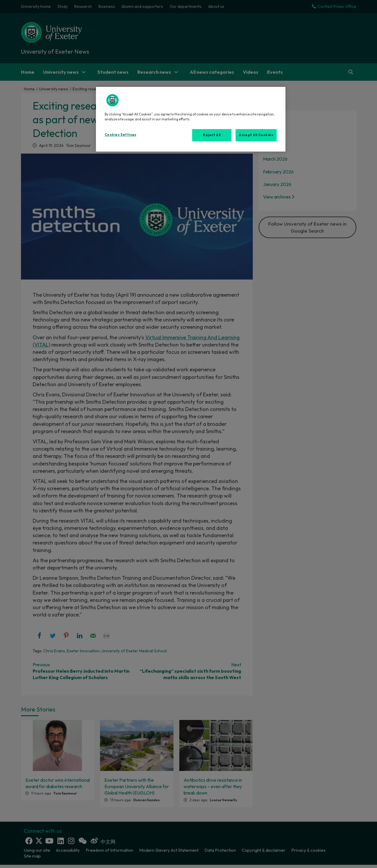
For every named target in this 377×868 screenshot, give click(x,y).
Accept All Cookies (256, 135)
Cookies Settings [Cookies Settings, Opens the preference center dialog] (121, 135)
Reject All (212, 135)
